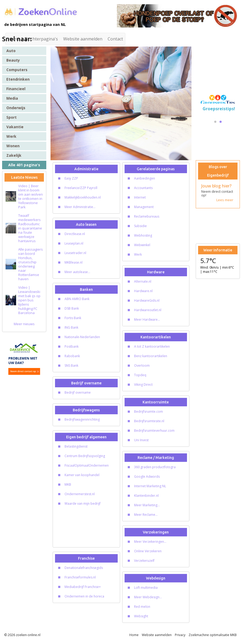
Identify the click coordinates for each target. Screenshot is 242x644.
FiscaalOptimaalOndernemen (87, 465)
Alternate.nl (143, 281)
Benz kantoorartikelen (151, 356)
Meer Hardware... (147, 319)
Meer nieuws (24, 324)
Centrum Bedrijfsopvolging (85, 456)
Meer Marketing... (147, 505)
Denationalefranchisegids (84, 568)
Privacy (180, 635)
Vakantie (15, 127)
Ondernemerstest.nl (80, 494)
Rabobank (72, 356)
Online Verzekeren (148, 551)
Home (134, 635)
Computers (17, 70)
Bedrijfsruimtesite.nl (149, 421)
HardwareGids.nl (147, 300)
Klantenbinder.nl (146, 496)
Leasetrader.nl (75, 253)
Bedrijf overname (78, 392)
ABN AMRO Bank (77, 299)
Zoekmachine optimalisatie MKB (213, 635)
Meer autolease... (77, 272)
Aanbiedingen (145, 178)
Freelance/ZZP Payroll (81, 188)
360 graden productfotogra (155, 467)
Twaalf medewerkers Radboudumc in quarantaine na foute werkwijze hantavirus (30, 228)
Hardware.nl (143, 291)
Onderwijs (16, 108)
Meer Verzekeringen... (150, 542)
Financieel (16, 89)
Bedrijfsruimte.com (149, 411)
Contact (115, 39)
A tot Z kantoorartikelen (152, 346)
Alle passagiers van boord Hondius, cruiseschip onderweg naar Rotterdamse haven (31, 264)
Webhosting (143, 235)
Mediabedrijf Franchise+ (83, 587)
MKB (68, 484)
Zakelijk (14, 155)
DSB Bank (72, 308)
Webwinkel (142, 245)
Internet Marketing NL (150, 486)
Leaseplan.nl (74, 243)
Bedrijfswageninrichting (82, 419)
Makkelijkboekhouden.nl (83, 197)
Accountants (143, 188)
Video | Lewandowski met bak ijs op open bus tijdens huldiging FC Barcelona (29, 300)
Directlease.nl (75, 234)
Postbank (72, 346)
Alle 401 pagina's (24, 165)
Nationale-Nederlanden (82, 337)
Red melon (142, 607)
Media (12, 98)
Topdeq (140, 375)
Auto (11, 51)
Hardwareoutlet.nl (148, 310)
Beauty (13, 60)
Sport (12, 117)
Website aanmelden (83, 39)
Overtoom (142, 365)
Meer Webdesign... (148, 597)
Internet (140, 197)
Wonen (13, 146)
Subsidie (140, 226)
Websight (141, 616)
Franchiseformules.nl (80, 577)
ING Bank (71, 327)
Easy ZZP (71, 178)
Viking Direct (143, 385)
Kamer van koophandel (82, 475)
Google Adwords (147, 477)
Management (144, 207)
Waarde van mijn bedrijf (83, 503)
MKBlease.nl (74, 262)
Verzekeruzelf (144, 561)
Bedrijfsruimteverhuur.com (154, 431)
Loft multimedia (146, 588)
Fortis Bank (73, 318)
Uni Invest (141, 440)
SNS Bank (71, 365)
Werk (11, 136)
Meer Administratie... (80, 207)
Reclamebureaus (147, 216)
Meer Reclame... (146, 515)
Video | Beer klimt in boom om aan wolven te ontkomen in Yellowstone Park (31, 196)
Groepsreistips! (219, 109)
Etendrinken (18, 79)
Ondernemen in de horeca (84, 596)
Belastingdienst (76, 446)
